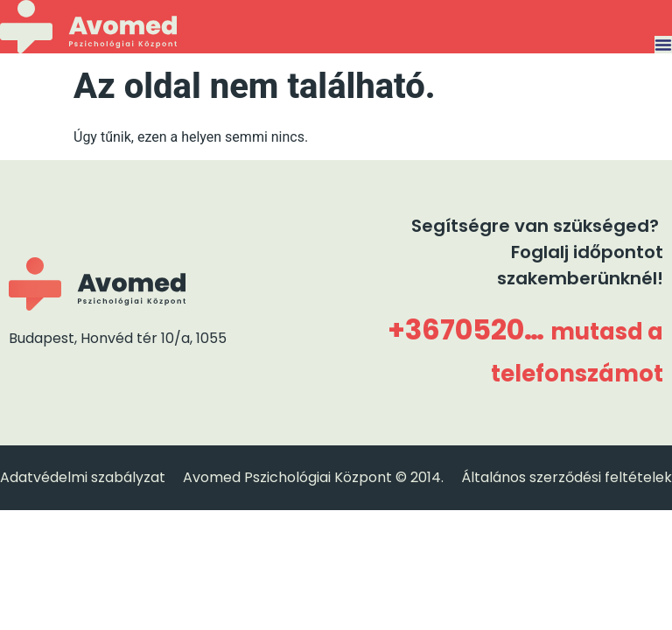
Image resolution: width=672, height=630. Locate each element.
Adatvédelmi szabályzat (83, 477)
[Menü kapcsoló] (663, 45)
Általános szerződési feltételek (567, 477)
